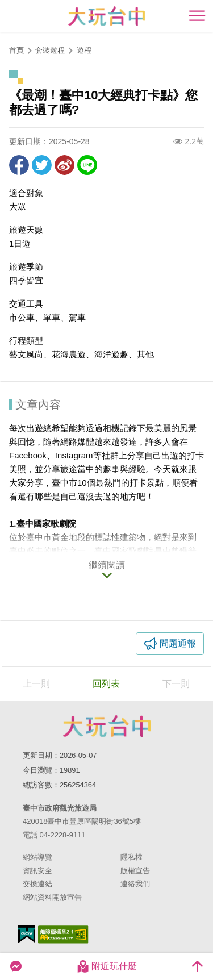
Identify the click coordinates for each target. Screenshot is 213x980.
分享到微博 (64, 165)
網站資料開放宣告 (52, 897)
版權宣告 (135, 871)
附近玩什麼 (107, 966)
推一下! (42, 165)
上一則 (36, 684)
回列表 (106, 684)
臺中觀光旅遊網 (106, 16)
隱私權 (131, 857)
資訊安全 (37, 871)
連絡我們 (135, 884)
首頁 (16, 50)
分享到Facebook (19, 165)
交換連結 (37, 884)
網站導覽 (37, 857)
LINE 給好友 (87, 165)
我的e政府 (27, 934)
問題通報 (178, 643)
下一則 (176, 684)
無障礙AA (63, 935)
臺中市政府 (107, 726)
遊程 (84, 50)
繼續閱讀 (107, 565)
